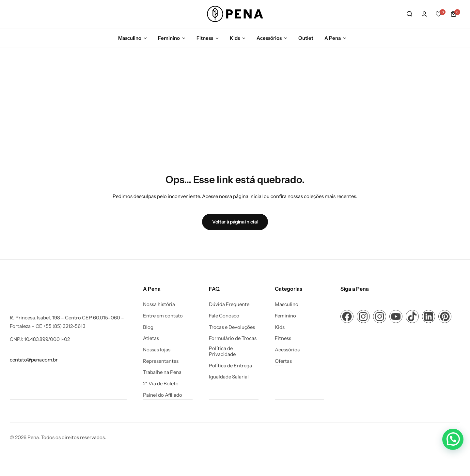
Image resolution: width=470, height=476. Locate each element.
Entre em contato (163, 316)
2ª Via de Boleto (161, 384)
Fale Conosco (224, 316)
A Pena (333, 38)
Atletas (151, 338)
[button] (439, 14)
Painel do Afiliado (163, 395)
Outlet (306, 38)
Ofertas (283, 361)
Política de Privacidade (222, 351)
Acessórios (269, 38)
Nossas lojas (157, 350)
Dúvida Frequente (229, 304)
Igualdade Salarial (229, 377)
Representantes (161, 361)
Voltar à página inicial (235, 222)
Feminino (169, 38)
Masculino (130, 38)
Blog (148, 327)
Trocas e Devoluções (232, 327)
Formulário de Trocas (233, 338)
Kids (235, 38)
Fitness (205, 38)
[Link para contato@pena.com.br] (34, 360)
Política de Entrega (230, 366)
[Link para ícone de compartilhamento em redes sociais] (347, 316)
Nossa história (159, 304)
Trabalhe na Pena (162, 372)
